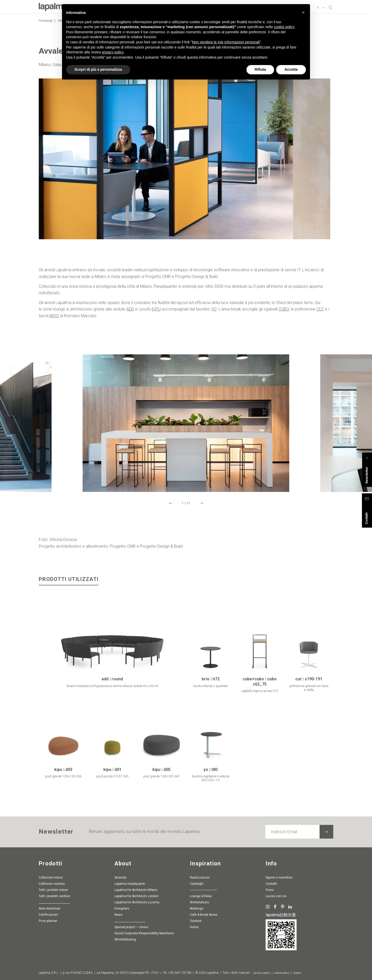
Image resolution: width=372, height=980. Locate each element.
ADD (130, 310)
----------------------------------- (203, 890)
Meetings (197, 909)
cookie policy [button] (284, 27)
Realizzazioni (200, 878)
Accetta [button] (291, 69)
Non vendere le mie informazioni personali (226, 42)
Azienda (120, 878)
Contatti (271, 884)
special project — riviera (131, 927)
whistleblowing (125, 940)
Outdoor (196, 921)
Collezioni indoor (51, 878)
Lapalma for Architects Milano (136, 890)
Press (270, 890)
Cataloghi (197, 884)
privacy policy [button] (113, 52)
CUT (320, 310)
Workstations (199, 903)
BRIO (54, 317)
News (118, 915)
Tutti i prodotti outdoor (54, 896)
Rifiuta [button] (260, 69)
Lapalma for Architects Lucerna (137, 903)
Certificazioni (48, 915)
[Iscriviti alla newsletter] (326, 832)
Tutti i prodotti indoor (53, 890)
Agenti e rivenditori (279, 878)
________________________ (54, 903)
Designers (122, 909)
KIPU (156, 310)
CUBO (284, 310)
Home (194, 927)
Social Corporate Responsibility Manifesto (144, 934)
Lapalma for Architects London (136, 896)
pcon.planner (48, 921)
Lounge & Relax (201, 896)
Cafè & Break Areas (204, 915)
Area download (49, 909)
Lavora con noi (276, 896)
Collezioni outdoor (52, 884)
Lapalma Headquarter (130, 884)
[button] (303, 12)
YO (214, 310)
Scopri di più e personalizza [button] (98, 69)
